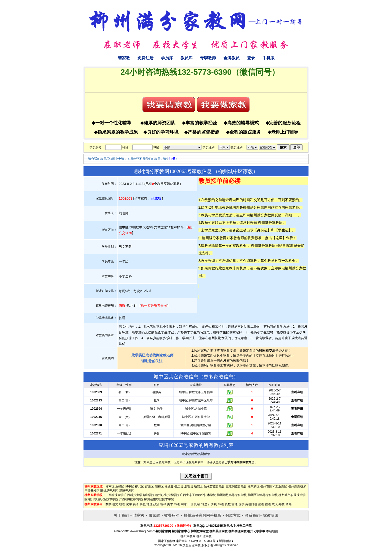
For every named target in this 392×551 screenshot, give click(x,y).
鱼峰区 (120, 486)
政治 (156, 504)
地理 (149, 504)
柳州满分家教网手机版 (202, 515)
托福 (197, 504)
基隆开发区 (127, 491)
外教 (281, 504)
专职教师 (208, 58)
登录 (251, 58)
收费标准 (172, 515)
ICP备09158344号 (203, 541)
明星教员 (290, 246)
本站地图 (272, 531)
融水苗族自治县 (214, 486)
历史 (143, 504)
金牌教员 (231, 58)
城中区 (130, 486)
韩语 (221, 504)
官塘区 (149, 486)
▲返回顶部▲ (225, 541)
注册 (172, 159)
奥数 (228, 504)
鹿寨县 (189, 486)
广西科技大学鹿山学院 (139, 495)
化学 (129, 504)
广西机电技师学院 (131, 499)
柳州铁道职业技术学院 (103, 499)
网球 (184, 504)
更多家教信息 (218, 377)
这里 (279, 238)
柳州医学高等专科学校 (263, 495)
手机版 (268, 58)
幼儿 (288, 504)
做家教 (154, 515)
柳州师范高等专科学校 (232, 495)
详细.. (289, 215)
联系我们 (252, 515)
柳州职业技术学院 (167, 495)
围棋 (241, 504)
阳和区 (159, 486)
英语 (136, 504)
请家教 (124, 58)
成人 (275, 504)
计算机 (212, 504)
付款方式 (233, 515)
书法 (177, 504)
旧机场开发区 (109, 491)
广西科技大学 (114, 495)
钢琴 (163, 504)
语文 (115, 504)
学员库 (167, 58)
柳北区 (139, 486)
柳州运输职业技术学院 (159, 499)
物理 (122, 504)
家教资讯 (271, 515)
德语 (268, 504)
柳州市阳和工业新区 (274, 486)
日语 (190, 504)
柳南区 (110, 486)
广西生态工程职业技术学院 (198, 495)
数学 (108, 504)
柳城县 (169, 486)
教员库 (186, 58)
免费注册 (145, 58)
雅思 (204, 504)
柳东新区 (253, 486)
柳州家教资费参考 (154, 306)
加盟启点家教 (191, 545)
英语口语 (251, 504)
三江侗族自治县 (236, 486)
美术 (170, 504)
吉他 (234, 504)
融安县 (198, 486)
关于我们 (121, 515)
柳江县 (179, 486)
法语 (261, 504)
